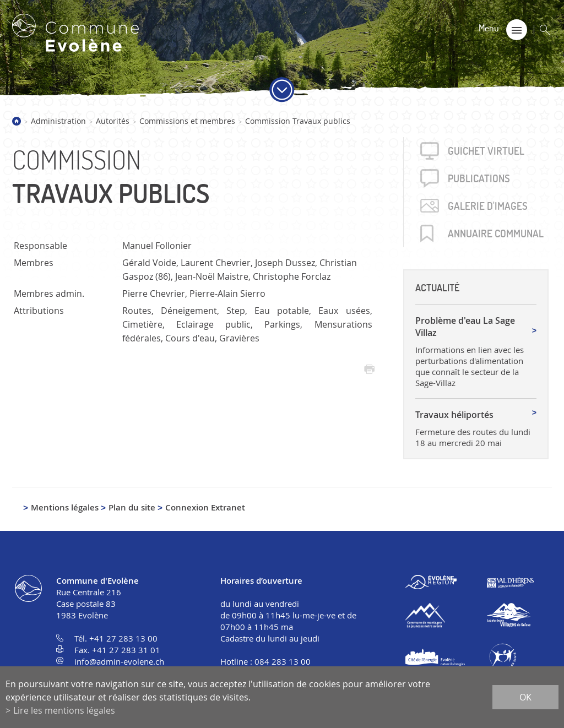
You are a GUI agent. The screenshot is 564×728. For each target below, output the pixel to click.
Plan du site (132, 507)
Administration (58, 121)
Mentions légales (65, 507)
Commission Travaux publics (298, 121)
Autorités (113, 121)
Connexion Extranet (205, 507)
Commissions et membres (187, 121)
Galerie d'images (488, 206)
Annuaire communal (496, 233)
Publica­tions (479, 178)
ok (525, 697)
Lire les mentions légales (64, 710)
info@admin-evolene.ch (119, 661)
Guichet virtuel (486, 151)
